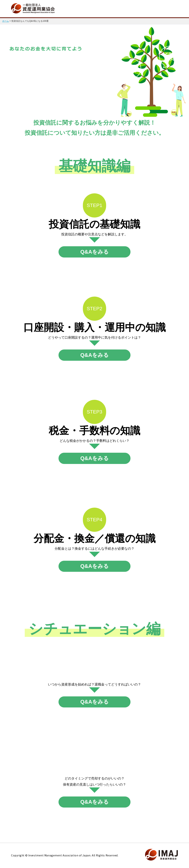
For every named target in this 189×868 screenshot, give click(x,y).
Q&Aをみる (94, 252)
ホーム (6, 21)
